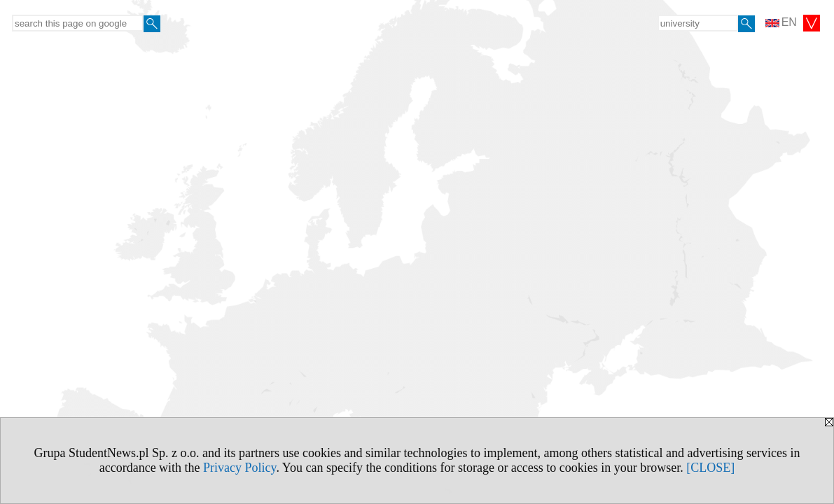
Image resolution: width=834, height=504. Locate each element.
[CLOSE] (710, 468)
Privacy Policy (239, 468)
